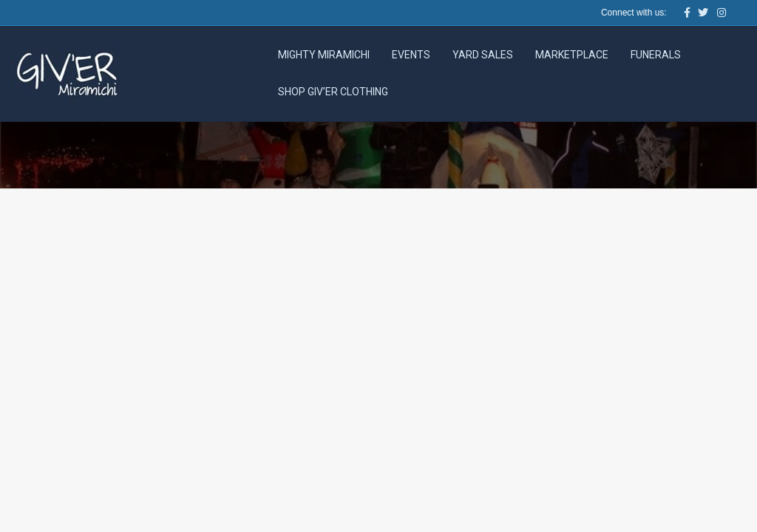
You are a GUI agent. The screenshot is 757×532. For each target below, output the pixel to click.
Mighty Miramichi (324, 55)
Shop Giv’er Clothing (333, 92)
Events (411, 55)
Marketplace (572, 55)
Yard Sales (483, 55)
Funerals (656, 55)
